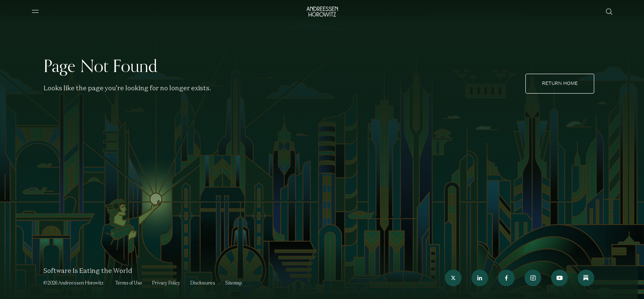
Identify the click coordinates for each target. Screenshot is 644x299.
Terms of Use (129, 283)
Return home (560, 83)
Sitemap (233, 283)
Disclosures (203, 283)
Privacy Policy (166, 283)
